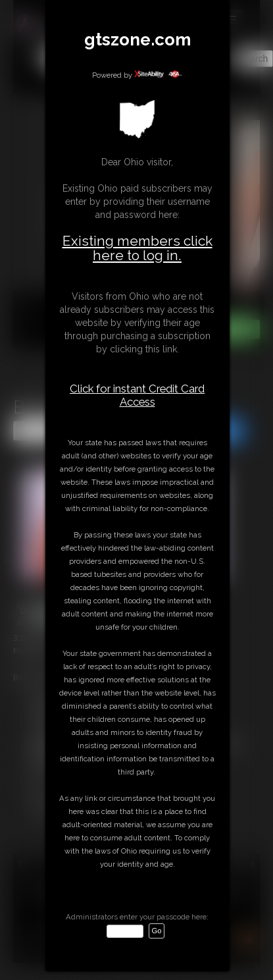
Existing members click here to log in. (137, 248)
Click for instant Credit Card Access (137, 395)
